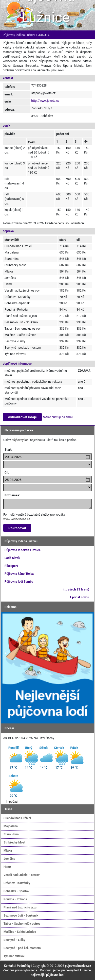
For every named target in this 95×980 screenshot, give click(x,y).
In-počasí (12, 802)
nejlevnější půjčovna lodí (47, 975)
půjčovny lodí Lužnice (76, 970)
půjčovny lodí (21, 440)
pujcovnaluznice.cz (78, 966)
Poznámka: (12, 495)
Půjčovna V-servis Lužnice (23, 550)
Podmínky (24, 966)
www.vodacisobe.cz (17, 519)
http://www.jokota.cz (45, 101)
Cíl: (7, 472)
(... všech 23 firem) (76, 589)
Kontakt (9, 966)
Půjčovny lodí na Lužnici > (20, 35)
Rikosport (11, 566)
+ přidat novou (79, 597)
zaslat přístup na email (58, 417)
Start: (8, 450)
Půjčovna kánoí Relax (19, 574)
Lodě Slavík (12, 558)
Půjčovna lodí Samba (19, 582)
